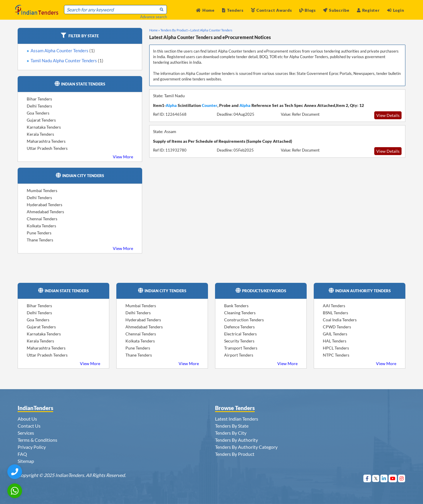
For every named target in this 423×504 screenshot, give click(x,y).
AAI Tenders (334, 306)
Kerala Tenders (40, 134)
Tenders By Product (235, 454)
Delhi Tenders (39, 106)
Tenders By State (232, 426)
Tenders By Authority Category (246, 447)
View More (123, 157)
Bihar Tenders (39, 99)
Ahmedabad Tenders (45, 212)
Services (26, 433)
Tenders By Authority (236, 440)
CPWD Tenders (337, 327)
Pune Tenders (39, 233)
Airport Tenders (239, 355)
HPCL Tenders (336, 348)
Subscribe (336, 10)
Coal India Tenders (340, 320)
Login (396, 10)
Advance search (153, 17)
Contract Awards (271, 10)
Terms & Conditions (37, 440)
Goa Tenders (38, 113)
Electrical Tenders (240, 334)
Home (205, 10)
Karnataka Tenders (44, 127)
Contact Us (29, 426)
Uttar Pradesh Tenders (47, 148)
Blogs (308, 10)
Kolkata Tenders (41, 226)
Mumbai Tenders (42, 190)
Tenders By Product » (175, 30)
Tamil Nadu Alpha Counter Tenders (67, 61)
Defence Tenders (239, 327)
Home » (155, 30)
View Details (388, 115)
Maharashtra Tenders (46, 141)
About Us (27, 419)
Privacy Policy (32, 447)
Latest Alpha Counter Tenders (211, 30)
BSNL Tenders (335, 313)
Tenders (233, 10)
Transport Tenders (241, 348)
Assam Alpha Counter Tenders (63, 51)
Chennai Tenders (42, 219)
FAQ (22, 454)
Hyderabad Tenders (45, 205)
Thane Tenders (40, 240)
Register (368, 10)
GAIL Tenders (335, 334)
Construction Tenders (244, 320)
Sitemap (26, 461)
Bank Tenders (236, 306)
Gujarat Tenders (41, 120)
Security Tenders (239, 341)
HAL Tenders (335, 341)
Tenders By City (231, 433)
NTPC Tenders (336, 355)
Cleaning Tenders (240, 313)
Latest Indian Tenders (237, 419)
